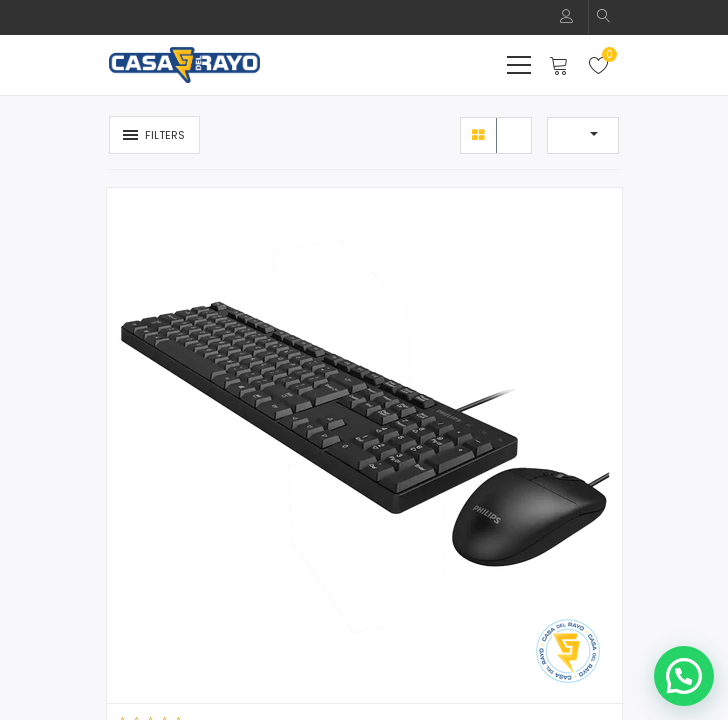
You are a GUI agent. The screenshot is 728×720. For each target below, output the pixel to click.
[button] (604, 17)
